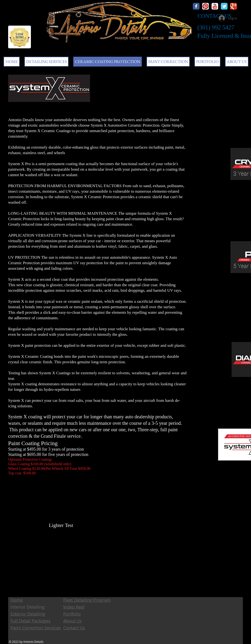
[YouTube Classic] (215, 6)
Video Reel (74, 607)
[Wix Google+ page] (234, 6)
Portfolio (72, 614)
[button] (46, 62)
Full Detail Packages (31, 621)
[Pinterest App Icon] (205, 6)
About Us (72, 621)
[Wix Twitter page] (224, 6)
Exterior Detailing (28, 614)
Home (17, 600)
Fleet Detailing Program (87, 600)
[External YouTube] (96, 564)
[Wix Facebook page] (196, 6)
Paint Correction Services (36, 628)
